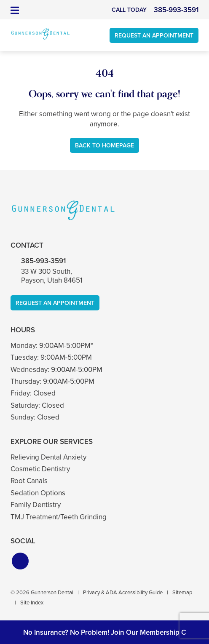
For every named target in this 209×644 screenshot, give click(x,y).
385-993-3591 (43, 261)
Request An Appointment (154, 36)
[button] (20, 561)
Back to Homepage (104, 146)
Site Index (32, 603)
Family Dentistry (36, 505)
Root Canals (29, 481)
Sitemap (182, 592)
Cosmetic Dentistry (40, 469)
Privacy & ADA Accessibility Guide (123, 592)
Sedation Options (38, 493)
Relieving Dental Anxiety (48, 457)
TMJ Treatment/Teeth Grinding (59, 517)
